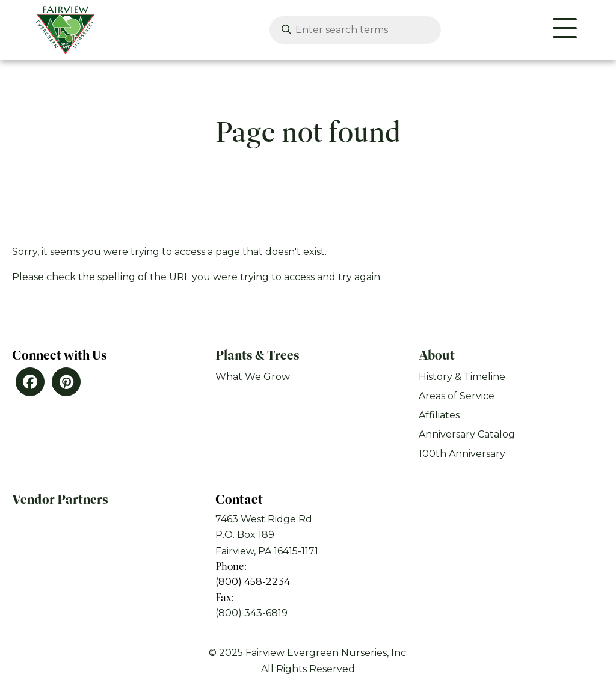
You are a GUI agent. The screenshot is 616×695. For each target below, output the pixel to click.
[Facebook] (30, 382)
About (437, 355)
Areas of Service (457, 396)
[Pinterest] (66, 382)
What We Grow (253, 377)
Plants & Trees (257, 355)
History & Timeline (462, 377)
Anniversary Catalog (467, 434)
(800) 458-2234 (253, 582)
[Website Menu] (565, 30)
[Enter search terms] (353, 30)
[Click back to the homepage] (60, 30)
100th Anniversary (462, 454)
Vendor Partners (60, 499)
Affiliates (439, 415)
